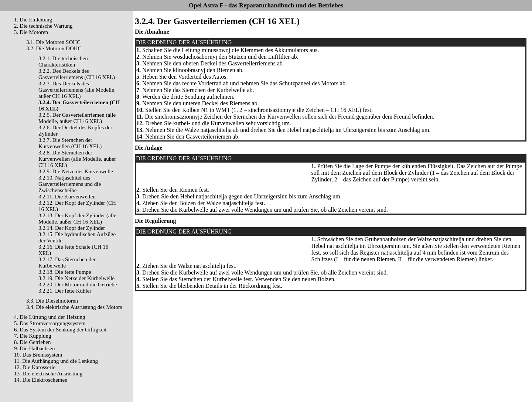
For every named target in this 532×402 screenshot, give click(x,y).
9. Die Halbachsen (34, 348)
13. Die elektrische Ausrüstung (48, 374)
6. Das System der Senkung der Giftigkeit (60, 330)
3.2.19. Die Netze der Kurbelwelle (76, 278)
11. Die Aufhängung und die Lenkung (56, 361)
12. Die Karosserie (35, 367)
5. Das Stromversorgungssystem (50, 323)
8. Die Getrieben (33, 342)
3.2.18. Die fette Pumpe (65, 272)
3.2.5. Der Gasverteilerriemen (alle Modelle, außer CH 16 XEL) (77, 118)
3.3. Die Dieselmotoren (52, 301)
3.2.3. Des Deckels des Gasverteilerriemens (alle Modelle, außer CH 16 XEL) (77, 90)
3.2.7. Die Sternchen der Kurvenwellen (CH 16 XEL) (70, 143)
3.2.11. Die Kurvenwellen (67, 197)
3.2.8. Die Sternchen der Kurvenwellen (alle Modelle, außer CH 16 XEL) (77, 159)
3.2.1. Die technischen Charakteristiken (63, 62)
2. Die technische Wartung (43, 26)
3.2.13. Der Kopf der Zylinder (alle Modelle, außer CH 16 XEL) (77, 219)
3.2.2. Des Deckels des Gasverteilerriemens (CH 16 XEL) (77, 74)
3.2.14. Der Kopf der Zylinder (72, 228)
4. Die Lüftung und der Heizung (50, 317)
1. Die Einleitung (33, 20)
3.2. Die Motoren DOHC (54, 48)
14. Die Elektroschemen (41, 380)
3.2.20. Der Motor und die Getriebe (78, 285)
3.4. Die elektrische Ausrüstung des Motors (74, 307)
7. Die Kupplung (33, 336)
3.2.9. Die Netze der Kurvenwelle (76, 171)
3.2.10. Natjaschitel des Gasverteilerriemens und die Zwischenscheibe (70, 184)
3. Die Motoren (31, 32)
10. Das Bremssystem (38, 355)
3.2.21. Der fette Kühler (65, 291)
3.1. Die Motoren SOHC (53, 42)
